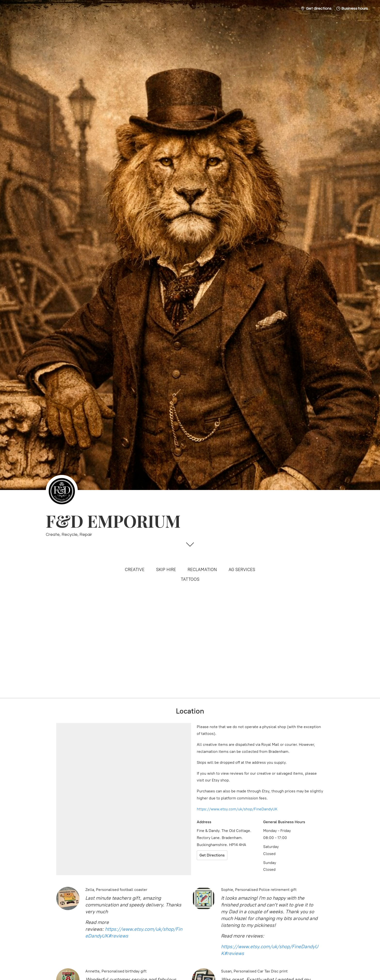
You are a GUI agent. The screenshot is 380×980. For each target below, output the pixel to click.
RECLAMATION (202, 570)
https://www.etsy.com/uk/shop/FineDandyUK (237, 809)
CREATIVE (135, 570)
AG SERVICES (242, 570)
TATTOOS (190, 579)
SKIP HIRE (166, 570)
